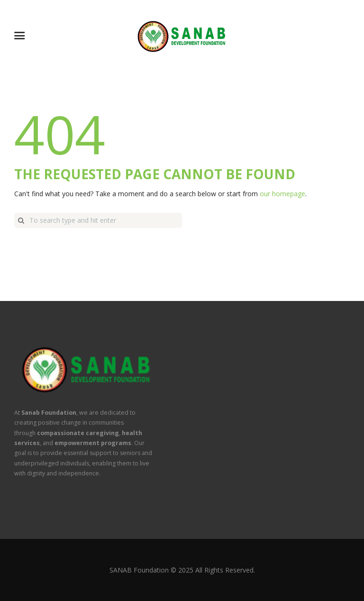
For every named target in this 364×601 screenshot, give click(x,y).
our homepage (282, 194)
